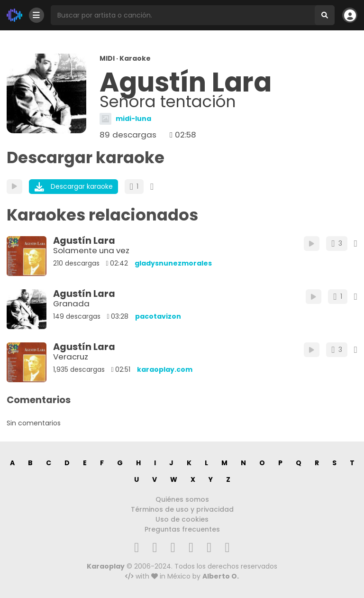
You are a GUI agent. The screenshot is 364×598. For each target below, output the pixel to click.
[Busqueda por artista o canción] (183, 15)
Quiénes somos (182, 499)
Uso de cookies (182, 519)
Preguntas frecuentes (182, 529)
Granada (71, 304)
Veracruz (71, 357)
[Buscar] (325, 15)
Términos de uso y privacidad (182, 509)
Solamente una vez (91, 250)
